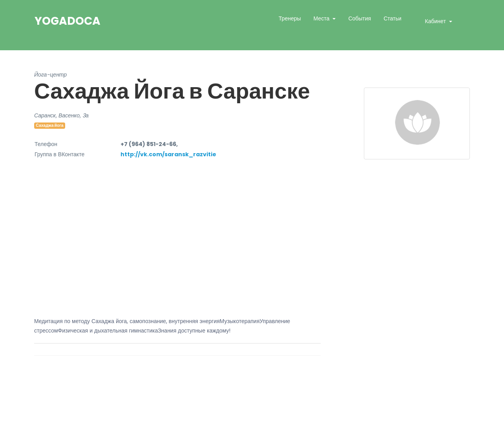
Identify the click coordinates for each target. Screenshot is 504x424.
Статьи (392, 18)
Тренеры (290, 18)
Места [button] (322, 18)
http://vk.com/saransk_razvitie (168, 154)
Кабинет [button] (436, 21)
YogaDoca (68, 21)
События (360, 18)
